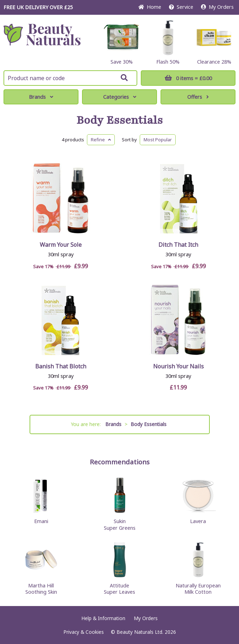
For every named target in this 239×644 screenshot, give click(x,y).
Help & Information (103, 618)
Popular (158, 140)
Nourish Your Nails (178, 366)
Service (181, 7)
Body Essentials (120, 120)
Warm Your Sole (61, 245)
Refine (101, 140)
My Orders (217, 7)
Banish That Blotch (61, 366)
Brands (41, 97)
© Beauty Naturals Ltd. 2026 (143, 632)
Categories (120, 97)
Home (150, 7)
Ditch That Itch (178, 245)
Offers (198, 97)
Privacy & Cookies (84, 632)
